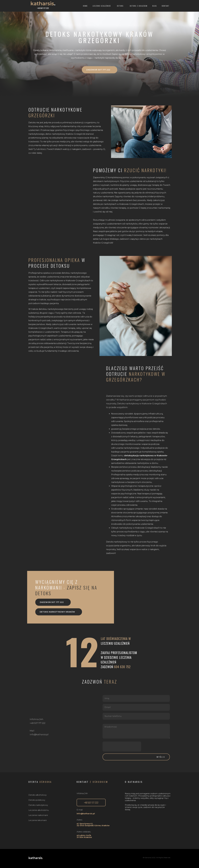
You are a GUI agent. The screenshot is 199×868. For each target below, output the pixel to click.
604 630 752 (122, 667)
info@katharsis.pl (86, 814)
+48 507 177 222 (43, 8)
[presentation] (122, 747)
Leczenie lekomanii (38, 820)
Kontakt (166, 6)
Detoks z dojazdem (139, 6)
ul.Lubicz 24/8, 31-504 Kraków (84, 836)
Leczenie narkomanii (38, 815)
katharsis (43, 3)
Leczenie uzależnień (102, 6)
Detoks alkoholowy (38, 795)
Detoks (121, 6)
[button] (100, 70)
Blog (155, 6)
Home (85, 6)
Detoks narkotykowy (38, 805)
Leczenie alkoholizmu (39, 810)
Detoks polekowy (37, 800)
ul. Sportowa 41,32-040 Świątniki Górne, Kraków (93, 825)
